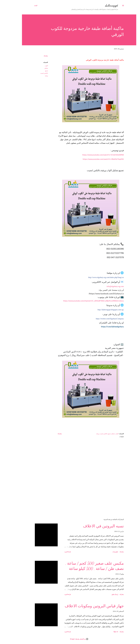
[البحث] (27, 6)
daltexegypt (102, 5)
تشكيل (37, 68)
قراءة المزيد (59, 552)
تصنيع (37, 71)
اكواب (37, 66)
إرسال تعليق (106, 594)
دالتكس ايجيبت (35, 73)
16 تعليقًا (107, 632)
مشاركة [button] (37, 56)
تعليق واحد (106, 552)
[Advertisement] (84, 496)
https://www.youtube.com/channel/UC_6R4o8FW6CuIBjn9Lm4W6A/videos (84, 301)
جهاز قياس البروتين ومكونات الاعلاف (85, 606)
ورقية (37, 76)
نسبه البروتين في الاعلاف (94, 526)
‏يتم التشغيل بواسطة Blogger (70, 639)
